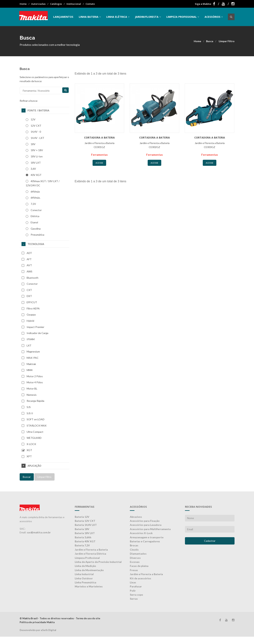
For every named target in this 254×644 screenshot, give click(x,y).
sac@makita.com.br (39, 532)
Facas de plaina (139, 566)
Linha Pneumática (85, 582)
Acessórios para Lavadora (146, 525)
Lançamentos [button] (63, 17)
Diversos (135, 558)
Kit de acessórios (140, 578)
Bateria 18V (82, 529)
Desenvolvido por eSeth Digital (38, 630)
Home (23, 4)
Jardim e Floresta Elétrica (90, 554)
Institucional (74, 4)
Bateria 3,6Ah (83, 537)
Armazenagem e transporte (147, 537)
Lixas (133, 582)
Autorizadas (38, 4)
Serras (134, 599)
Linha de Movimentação (89, 570)
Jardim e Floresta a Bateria (91, 550)
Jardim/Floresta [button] (148, 17)
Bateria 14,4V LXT (86, 525)
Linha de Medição (85, 566)
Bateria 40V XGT (85, 541)
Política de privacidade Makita (37, 622)
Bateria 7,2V (82, 545)
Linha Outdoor (84, 578)
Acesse (99, 163)
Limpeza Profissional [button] (183, 17)
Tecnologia (33, 244)
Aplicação (31, 466)
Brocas (134, 545)
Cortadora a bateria (99, 138)
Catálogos (56, 4)
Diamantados (138, 554)
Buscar (27, 477)
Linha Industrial (84, 574)
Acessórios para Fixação (145, 521)
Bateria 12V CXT (85, 521)
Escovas (135, 562)
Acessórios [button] (214, 17)
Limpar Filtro (227, 41)
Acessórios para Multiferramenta (150, 529)
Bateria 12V (82, 517)
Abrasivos (136, 517)
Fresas (134, 570)
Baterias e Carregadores (145, 541)
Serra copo (136, 595)
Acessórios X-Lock (141, 533)
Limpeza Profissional (87, 558)
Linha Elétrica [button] (118, 17)
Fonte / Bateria (35, 110)
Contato (90, 4)
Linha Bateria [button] (90, 17)
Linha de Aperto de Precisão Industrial (98, 562)
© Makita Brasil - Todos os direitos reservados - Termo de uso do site (60, 618)
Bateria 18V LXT (85, 533)
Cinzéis (134, 550)
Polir (133, 591)
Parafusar (136, 586)
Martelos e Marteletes (89, 586)
